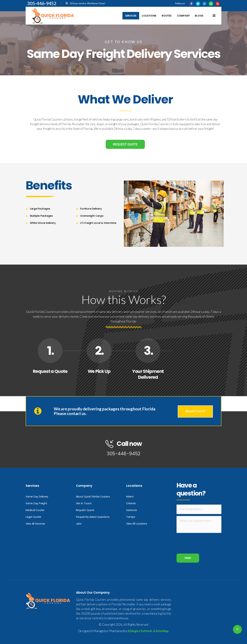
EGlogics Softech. (140, 631)
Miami (130, 497)
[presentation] (204, 545)
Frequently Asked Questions (93, 517)
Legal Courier (33, 517)
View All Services (35, 524)
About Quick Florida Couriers (93, 497)
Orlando (131, 503)
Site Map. (162, 631)
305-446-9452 (42, 3)
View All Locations (137, 524)
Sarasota (132, 510)
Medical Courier (35, 510)
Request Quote (85, 510)
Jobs (79, 524)
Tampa (131, 517)
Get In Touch (84, 503)
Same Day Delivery (37, 497)
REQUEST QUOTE (125, 144)
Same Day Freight (36, 503)
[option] (174, 214)
